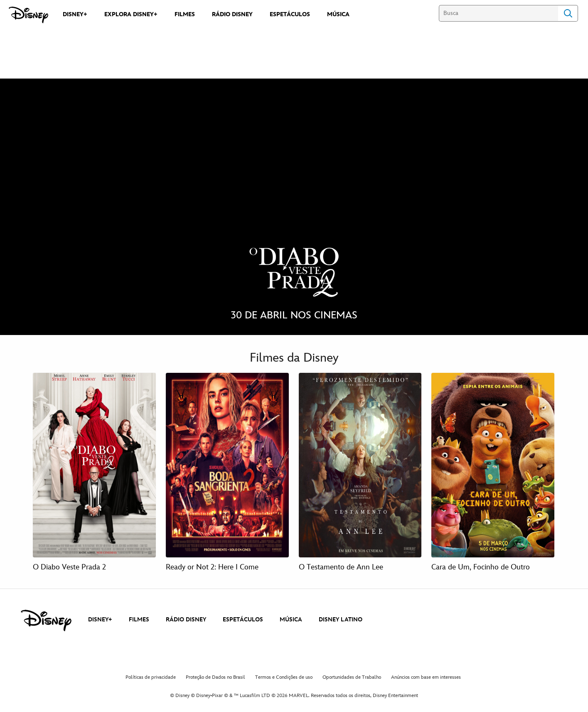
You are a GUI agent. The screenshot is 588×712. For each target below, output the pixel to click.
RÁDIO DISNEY (186, 620)
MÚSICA (291, 620)
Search (568, 13)
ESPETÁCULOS (243, 620)
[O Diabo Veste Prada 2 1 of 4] (94, 465)
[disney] (46, 621)
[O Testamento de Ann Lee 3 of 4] (360, 465)
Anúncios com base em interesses (426, 677)
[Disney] (28, 15)
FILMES (139, 620)
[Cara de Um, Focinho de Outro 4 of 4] (493, 465)
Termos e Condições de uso (284, 677)
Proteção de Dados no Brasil (215, 677)
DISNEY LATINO (341, 620)
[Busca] (498, 13)
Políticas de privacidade (151, 677)
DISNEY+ (100, 620)
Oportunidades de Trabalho (352, 677)
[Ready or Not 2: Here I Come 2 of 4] (227, 465)
